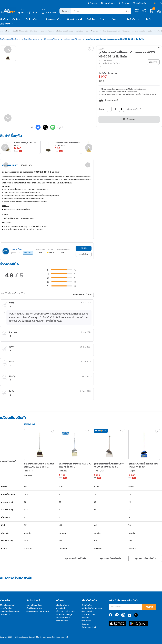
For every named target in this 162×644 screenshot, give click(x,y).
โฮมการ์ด (93, 3)
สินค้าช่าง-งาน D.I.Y (96, 19)
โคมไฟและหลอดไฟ (138, 31)
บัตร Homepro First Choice (38, 611)
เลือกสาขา (50, 13)
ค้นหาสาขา (124, 3)
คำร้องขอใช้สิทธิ (62, 621)
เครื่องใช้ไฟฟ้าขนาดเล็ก (20, 31)
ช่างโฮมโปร (132, 19)
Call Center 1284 (89, 627)
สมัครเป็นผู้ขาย (108, 3)
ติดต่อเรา (85, 624)
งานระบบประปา (90, 31)
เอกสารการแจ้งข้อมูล (64, 615)
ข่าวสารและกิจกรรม (89, 615)
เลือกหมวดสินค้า (10, 19)
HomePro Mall (75, 19)
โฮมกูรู (115, 19)
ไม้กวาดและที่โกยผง (52, 39)
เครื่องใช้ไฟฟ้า (5, 31)
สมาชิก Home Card (34, 605)
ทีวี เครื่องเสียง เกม (37, 31)
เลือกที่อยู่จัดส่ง (28, 13)
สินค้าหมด (129, 119)
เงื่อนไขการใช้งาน (63, 605)
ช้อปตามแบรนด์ (52, 19)
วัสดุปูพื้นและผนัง (124, 31)
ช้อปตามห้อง (32, 19)
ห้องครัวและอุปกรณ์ (110, 31)
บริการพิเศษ (5, 24)
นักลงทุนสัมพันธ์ (88, 611)
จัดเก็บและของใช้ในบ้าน (53, 31)
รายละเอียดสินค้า (10, 165)
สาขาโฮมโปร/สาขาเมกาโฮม (92, 608)
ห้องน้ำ (99, 31)
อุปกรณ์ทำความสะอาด (31, 39)
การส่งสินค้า (61, 608)
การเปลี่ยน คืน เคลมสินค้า (10, 611)
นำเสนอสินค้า (87, 621)
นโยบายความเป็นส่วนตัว (65, 611)
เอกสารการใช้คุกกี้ (63, 618)
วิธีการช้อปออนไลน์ (7, 605)
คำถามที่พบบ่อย (6, 608)
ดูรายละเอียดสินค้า (76, 558)
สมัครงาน (85, 618)
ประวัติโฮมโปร (87, 605)
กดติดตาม (28, 253)
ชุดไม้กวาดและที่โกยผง (73, 39)
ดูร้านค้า (84, 248)
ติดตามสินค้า (5, 615)
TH (155, 3)
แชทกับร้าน (84, 254)
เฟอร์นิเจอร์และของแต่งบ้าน (73, 31)
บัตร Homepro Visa (34, 608)
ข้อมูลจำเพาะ (27, 165)
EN (161, 3)
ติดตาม (149, 607)
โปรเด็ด (148, 19)
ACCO (101, 49)
